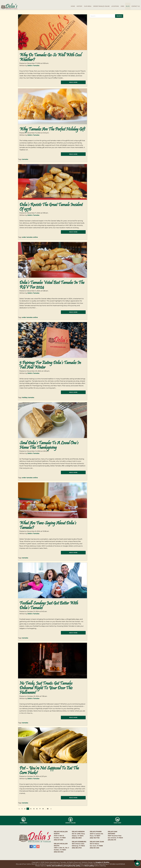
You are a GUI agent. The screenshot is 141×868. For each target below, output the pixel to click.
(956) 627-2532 (58, 840)
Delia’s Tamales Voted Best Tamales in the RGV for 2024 (52, 285)
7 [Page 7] (40, 809)
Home (73, 6)
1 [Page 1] (22, 809)
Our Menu (88, 6)
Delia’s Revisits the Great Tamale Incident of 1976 (51, 207)
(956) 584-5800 (77, 838)
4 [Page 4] (31, 809)
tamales (25, 159)
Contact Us (136, 6)
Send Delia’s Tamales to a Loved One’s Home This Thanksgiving (49, 445)
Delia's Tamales (33, 66)
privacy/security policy (72, 866)
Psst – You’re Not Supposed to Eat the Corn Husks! (49, 771)
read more (73, 82)
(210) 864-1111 (112, 840)
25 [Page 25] (48, 809)
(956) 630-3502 (59, 852)
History (79, 6)
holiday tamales (28, 397)
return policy (89, 866)
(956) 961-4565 (94, 848)
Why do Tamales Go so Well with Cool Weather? (50, 58)
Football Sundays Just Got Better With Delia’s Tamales (49, 606)
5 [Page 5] (34, 809)
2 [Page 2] (25, 809)
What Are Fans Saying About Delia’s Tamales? (48, 526)
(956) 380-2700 (77, 848)
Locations (115, 6)
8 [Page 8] (43, 809)
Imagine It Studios (102, 862)
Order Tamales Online (101, 6)
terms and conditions (55, 866)
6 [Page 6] (37, 809)
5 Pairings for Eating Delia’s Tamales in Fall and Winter (50, 365)
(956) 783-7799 (95, 838)
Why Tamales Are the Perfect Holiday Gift (52, 129)
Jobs (122, 6)
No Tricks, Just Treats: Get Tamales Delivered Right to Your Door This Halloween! (46, 688)
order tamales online (30, 237)
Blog (128, 6)
